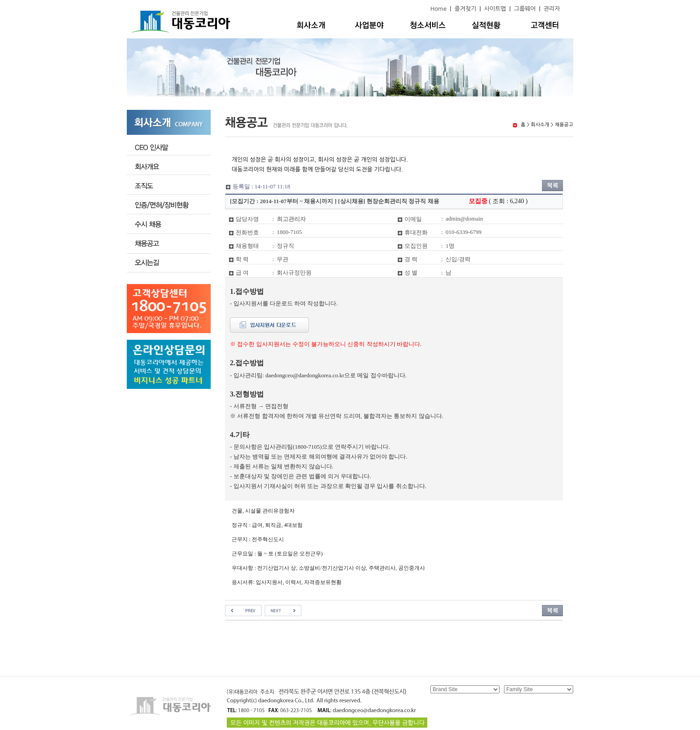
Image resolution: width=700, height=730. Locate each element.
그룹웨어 (525, 9)
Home (438, 9)
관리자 (552, 9)
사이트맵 (495, 9)
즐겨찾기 (465, 9)
